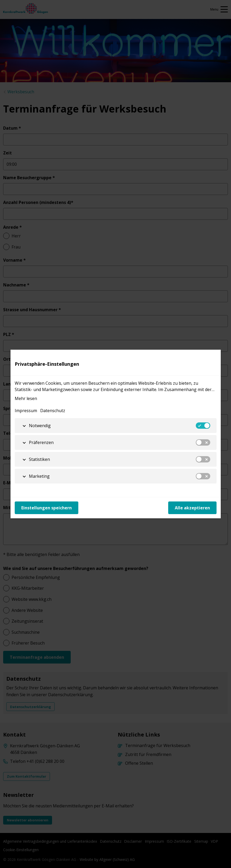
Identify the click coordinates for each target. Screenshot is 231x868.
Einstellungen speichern (47, 508)
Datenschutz (53, 411)
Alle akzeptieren (192, 508)
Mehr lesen (26, 398)
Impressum (26, 411)
